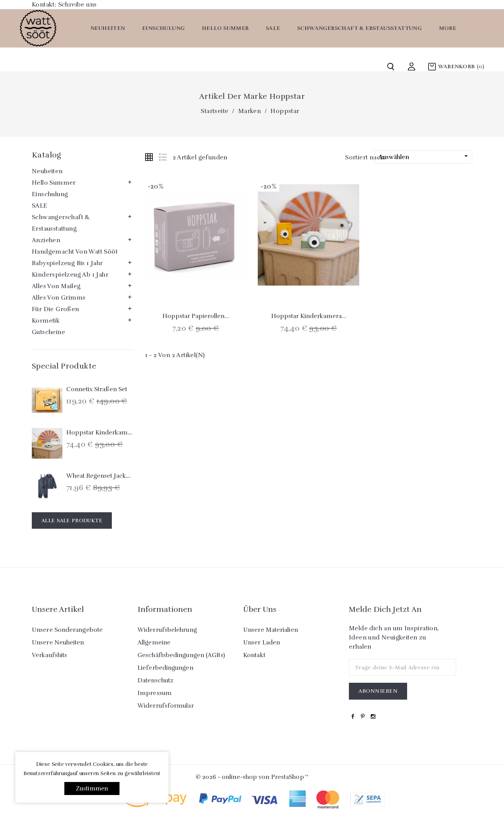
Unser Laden (262, 643)
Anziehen (46, 240)
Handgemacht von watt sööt (75, 252)
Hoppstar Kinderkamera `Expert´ (114, 433)
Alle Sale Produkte (72, 520)
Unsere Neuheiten (58, 643)
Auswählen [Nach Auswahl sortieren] (424, 157)
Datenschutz (155, 680)
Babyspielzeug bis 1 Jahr (67, 263)
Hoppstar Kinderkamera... (309, 316)
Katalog (47, 155)
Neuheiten (108, 28)
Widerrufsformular (166, 706)
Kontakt (254, 655)
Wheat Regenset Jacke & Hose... (112, 476)
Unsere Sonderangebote (67, 630)
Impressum (155, 693)
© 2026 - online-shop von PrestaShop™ (252, 777)
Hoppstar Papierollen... (196, 316)
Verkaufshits (49, 655)
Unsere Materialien (271, 630)
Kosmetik (46, 321)
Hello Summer (225, 28)
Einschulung (163, 28)
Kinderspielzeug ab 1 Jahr (70, 275)
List (163, 157)
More (448, 28)
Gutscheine (48, 332)
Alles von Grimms (59, 298)
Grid (149, 157)
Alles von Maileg (56, 286)
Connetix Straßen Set (97, 389)
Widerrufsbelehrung (167, 630)
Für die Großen (56, 309)
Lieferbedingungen (165, 668)
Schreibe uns (78, 5)
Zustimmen (92, 788)
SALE (273, 28)
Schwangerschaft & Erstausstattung (359, 28)
